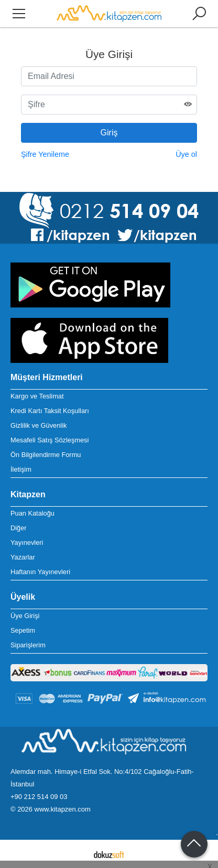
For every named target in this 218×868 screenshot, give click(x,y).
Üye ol (186, 154)
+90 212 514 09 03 (39, 797)
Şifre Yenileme (45, 154)
